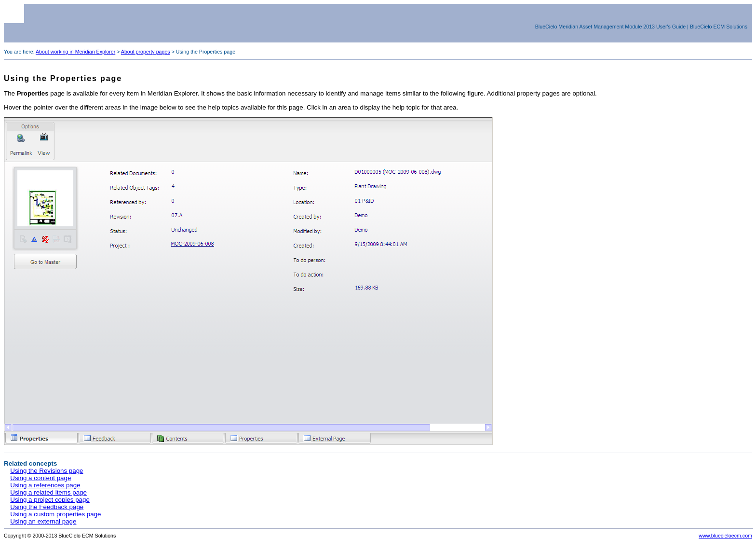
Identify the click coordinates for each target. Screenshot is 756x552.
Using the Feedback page (47, 507)
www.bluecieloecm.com (725, 536)
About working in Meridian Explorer (75, 52)
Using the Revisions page (47, 471)
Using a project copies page (50, 500)
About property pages (146, 52)
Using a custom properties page (55, 514)
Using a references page (45, 485)
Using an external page (43, 521)
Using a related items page (48, 492)
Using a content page (40, 478)
